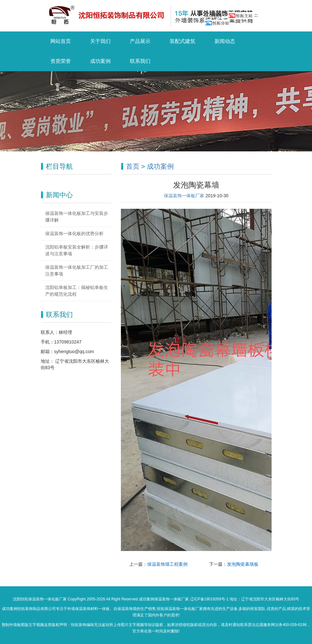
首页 (133, 166)
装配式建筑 (182, 41)
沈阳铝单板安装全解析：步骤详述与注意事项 (77, 250)
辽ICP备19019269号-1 (209, 599)
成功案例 (100, 61)
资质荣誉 (61, 61)
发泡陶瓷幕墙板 (243, 564)
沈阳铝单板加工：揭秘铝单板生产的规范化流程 (77, 291)
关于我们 (100, 41)
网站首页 (61, 41)
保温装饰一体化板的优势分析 (74, 233)
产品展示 (140, 41)
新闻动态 (225, 41)
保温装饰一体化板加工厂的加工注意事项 (77, 271)
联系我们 (140, 61)
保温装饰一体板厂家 (185, 196)
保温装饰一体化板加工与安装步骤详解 (77, 217)
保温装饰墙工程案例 (167, 564)
